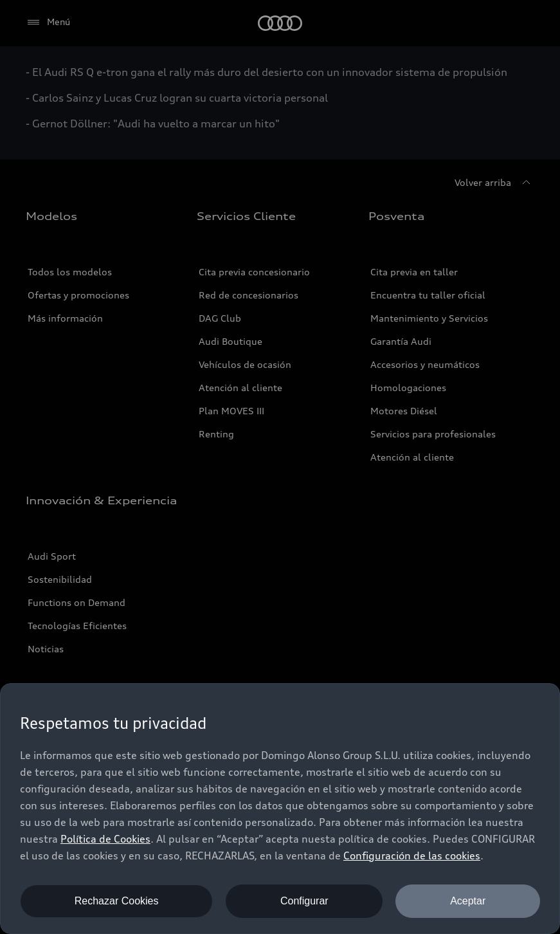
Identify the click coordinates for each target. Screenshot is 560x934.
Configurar (304, 901)
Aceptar (468, 901)
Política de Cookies (105, 839)
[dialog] (280, 809)
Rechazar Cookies (117, 901)
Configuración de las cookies (412, 856)
